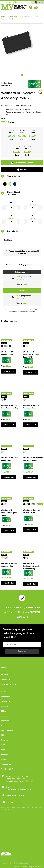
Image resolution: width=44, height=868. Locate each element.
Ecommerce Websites (20, 867)
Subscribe (22, 651)
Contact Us (6, 680)
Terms (3, 807)
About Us (5, 675)
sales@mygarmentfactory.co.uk (18, 789)
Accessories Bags (15, 17)
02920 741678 (18, 795)
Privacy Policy (10, 807)
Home (3, 17)
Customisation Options (22, 163)
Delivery (22, 169)
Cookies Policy (20, 807)
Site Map (6, 809)
